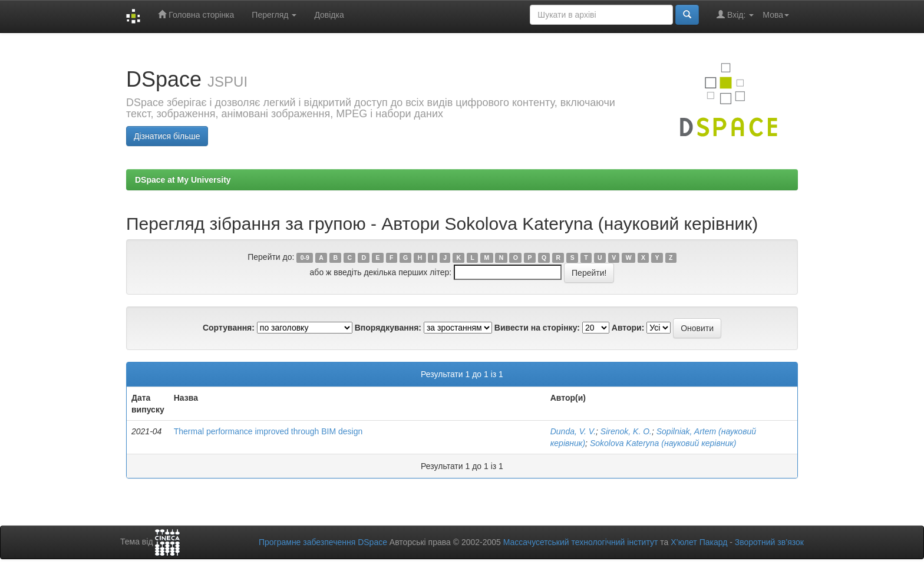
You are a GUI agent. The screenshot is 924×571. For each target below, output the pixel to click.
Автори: (628, 328)
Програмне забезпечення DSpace (323, 542)
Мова (776, 15)
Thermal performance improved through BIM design (268, 431)
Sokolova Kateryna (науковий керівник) (663, 443)
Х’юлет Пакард (699, 542)
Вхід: (735, 14)
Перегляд (274, 15)
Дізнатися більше (167, 136)
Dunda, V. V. (573, 431)
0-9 (305, 258)
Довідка (329, 15)
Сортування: (229, 328)
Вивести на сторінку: (537, 328)
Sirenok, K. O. (626, 431)
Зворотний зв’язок (769, 542)
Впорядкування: (388, 328)
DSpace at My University (183, 180)
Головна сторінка (196, 14)
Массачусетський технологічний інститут (581, 542)
